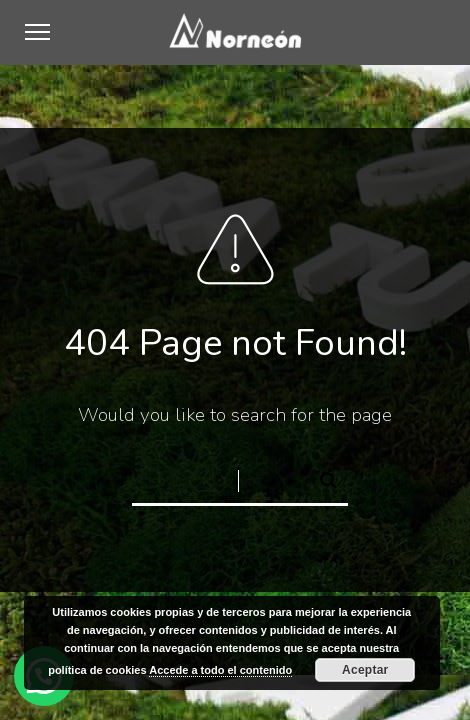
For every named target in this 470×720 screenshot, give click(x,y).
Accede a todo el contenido (220, 670)
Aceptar (365, 670)
